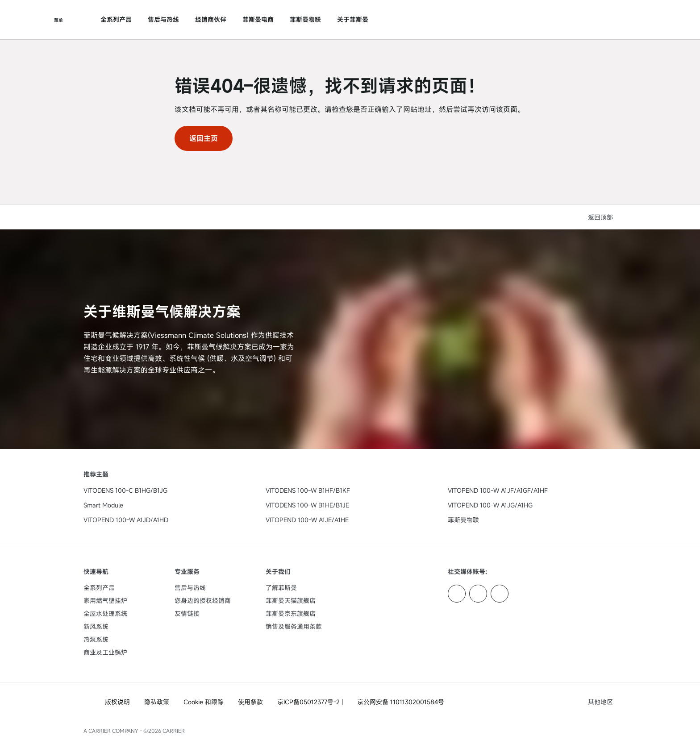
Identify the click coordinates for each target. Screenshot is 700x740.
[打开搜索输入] (612, 20)
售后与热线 (163, 19)
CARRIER (174, 731)
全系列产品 (116, 19)
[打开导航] (58, 20)
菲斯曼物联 (305, 19)
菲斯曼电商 (258, 19)
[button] (602, 217)
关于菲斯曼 (353, 19)
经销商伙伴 (211, 19)
